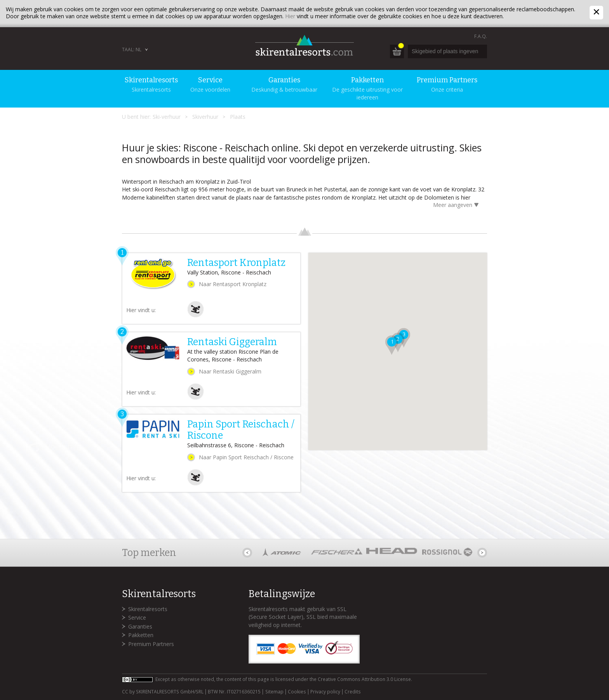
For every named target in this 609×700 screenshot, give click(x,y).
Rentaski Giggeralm (232, 342)
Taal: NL (132, 50)
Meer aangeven (457, 206)
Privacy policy (325, 692)
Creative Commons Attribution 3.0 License (364, 679)
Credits (353, 692)
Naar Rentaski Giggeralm (230, 371)
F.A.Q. (481, 36)
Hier (290, 16)
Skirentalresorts (148, 609)
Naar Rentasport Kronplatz (233, 284)
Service (137, 617)
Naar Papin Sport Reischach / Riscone (246, 457)
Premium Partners (151, 644)
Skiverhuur (205, 117)
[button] (387, 348)
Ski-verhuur (167, 117)
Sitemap (274, 692)
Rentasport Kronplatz (236, 263)
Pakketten (141, 635)
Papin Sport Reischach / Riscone (241, 430)
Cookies (297, 692)
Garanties (140, 626)
